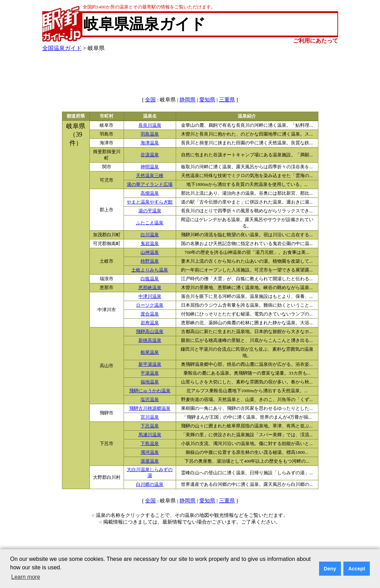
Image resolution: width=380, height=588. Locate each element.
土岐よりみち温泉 (150, 270)
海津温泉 (150, 143)
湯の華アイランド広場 (150, 184)
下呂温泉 (150, 426)
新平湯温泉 (150, 364)
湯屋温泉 (150, 461)
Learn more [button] (26, 577)
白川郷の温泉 (150, 484)
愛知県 (207, 100)
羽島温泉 (150, 134)
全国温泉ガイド (62, 48)
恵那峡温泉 (150, 288)
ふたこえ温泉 (150, 223)
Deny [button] (330, 569)
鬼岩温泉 (150, 244)
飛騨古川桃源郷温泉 (150, 408)
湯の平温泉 (150, 211)
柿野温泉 (150, 261)
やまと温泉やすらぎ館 (150, 202)
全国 (150, 100)
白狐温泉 (150, 279)
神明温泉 (150, 167)
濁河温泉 (150, 452)
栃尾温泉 (150, 352)
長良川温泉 (150, 125)
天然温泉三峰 (150, 176)
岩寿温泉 (150, 323)
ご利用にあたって (316, 41)
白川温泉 (150, 235)
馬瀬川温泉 (150, 435)
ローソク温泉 (150, 305)
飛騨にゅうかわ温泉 (150, 391)
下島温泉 (150, 444)
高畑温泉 (150, 193)
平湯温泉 (150, 373)
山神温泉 (150, 252)
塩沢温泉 (150, 400)
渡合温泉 (150, 314)
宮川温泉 (150, 417)
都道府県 (76, 116)
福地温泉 (150, 382)
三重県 (227, 100)
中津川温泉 (150, 296)
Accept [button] (357, 569)
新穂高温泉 (150, 340)
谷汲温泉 (150, 155)
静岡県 (188, 100)
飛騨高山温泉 (150, 332)
